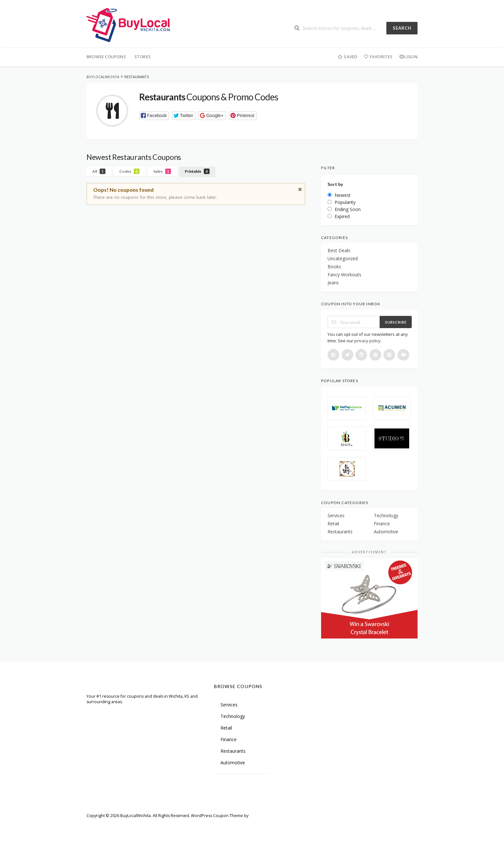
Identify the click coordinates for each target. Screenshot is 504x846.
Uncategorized (343, 258)
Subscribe (396, 322)
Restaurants (340, 532)
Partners (144, 825)
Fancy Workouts (344, 275)
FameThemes (262, 816)
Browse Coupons (106, 57)
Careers (168, 825)
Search (402, 28)
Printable (197, 171)
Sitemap (120, 825)
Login (408, 57)
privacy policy (367, 341)
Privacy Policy (230, 825)
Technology (386, 515)
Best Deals (339, 250)
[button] (154, 116)
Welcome (95, 825)
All (99, 171)
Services (336, 515)
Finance (382, 524)
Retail (333, 524)
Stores (143, 57)
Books (334, 267)
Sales (162, 171)
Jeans (333, 283)
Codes (129, 171)
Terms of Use (196, 825)
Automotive (386, 532)
